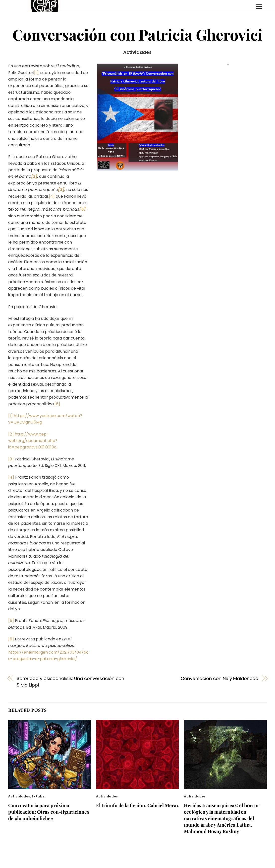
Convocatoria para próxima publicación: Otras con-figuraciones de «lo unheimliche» (49, 812)
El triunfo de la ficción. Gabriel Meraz (137, 805)
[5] (11, 621)
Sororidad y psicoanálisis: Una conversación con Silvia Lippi (70, 682)
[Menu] (259, 7)
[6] (57, 404)
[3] (11, 459)
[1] (36, 73)
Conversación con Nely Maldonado (220, 678)
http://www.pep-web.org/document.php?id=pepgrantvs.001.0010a (33, 441)
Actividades (137, 52)
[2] (11, 434)
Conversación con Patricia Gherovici (137, 34)
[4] (52, 196)
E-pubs (38, 796)
